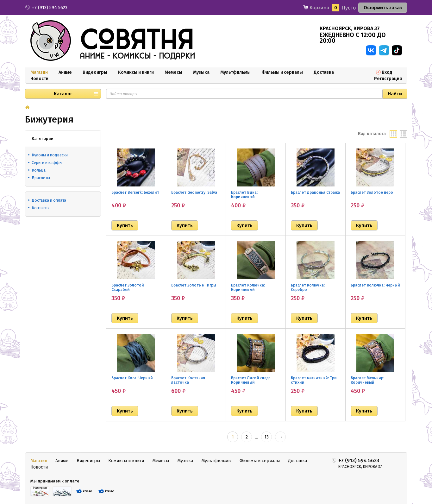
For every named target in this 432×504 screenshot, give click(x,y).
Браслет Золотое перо (372, 192)
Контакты (41, 208)
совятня (137, 41)
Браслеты (41, 178)
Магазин (39, 72)
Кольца (39, 170)
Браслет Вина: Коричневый (244, 195)
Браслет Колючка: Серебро (308, 287)
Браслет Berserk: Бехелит (135, 192)
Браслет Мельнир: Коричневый (367, 380)
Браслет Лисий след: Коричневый (250, 380)
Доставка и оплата (49, 200)
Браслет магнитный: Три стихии (314, 380)
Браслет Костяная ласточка (188, 380)
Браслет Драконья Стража (315, 192)
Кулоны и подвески (50, 155)
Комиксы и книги (136, 72)
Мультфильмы (235, 72)
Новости (39, 79)
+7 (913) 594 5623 (50, 8)
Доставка (324, 72)
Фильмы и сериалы (282, 72)
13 (266, 437)
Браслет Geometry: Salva (194, 192)
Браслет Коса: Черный (132, 378)
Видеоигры (95, 72)
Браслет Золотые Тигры (194, 285)
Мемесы (173, 72)
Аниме (65, 72)
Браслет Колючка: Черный (375, 285)
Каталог (63, 94)
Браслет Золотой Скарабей (128, 287)
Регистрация (388, 79)
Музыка (201, 72)
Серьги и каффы (47, 163)
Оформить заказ (383, 8)
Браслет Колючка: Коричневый (248, 287)
